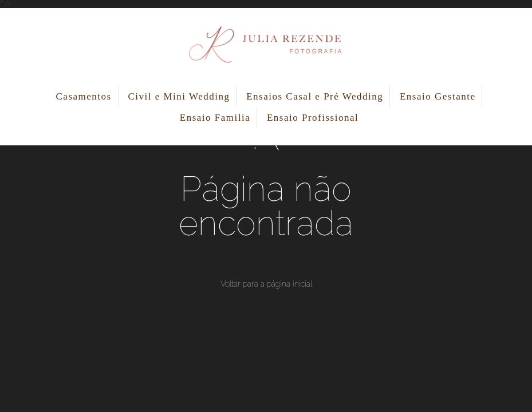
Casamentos (84, 96)
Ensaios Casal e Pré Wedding (315, 96)
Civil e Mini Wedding (179, 96)
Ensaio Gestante (438, 96)
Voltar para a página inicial (266, 284)
